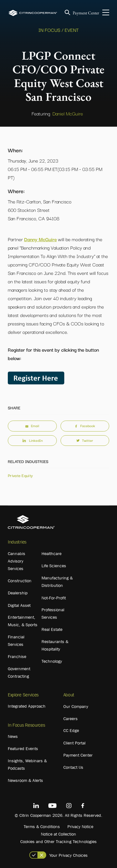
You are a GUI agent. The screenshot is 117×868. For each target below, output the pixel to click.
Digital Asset (19, 605)
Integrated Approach (27, 706)
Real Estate (52, 629)
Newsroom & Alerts (25, 780)
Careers (71, 719)
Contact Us (73, 767)
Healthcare (51, 553)
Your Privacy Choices (68, 855)
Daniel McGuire (68, 113)
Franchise (17, 656)
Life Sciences (54, 566)
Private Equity (20, 475)
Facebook (85, 426)
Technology (52, 661)
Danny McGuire (40, 239)
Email (32, 426)
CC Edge (71, 730)
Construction (20, 581)
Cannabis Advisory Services (17, 561)
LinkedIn (32, 440)
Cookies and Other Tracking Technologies (58, 841)
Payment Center (86, 13)
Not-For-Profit (54, 598)
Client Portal (74, 743)
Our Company (76, 706)
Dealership (18, 593)
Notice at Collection (58, 834)
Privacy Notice (80, 827)
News (13, 736)
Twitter (85, 440)
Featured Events (23, 749)
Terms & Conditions (42, 827)
